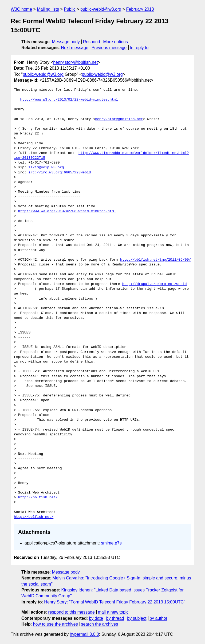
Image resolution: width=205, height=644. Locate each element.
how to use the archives (56, 624)
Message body (66, 42)
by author (158, 618)
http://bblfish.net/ (38, 498)
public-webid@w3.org (101, 9)
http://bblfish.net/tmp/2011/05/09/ (155, 260)
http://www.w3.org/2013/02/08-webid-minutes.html (67, 211)
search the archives (100, 624)
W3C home (21, 9)
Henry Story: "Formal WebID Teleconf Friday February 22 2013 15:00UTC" (115, 602)
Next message (75, 48)
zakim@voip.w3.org (46, 168)
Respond (92, 42)
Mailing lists (48, 9)
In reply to (139, 48)
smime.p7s (111, 543)
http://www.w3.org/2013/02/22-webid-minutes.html (69, 100)
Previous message (109, 48)
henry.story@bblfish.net (75, 62)
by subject (137, 618)
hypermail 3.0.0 (84, 634)
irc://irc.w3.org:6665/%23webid (60, 173)
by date (96, 618)
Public (70, 9)
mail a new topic (113, 612)
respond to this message (71, 612)
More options (116, 42)
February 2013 (140, 9)
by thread (115, 618)
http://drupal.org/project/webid (155, 284)
